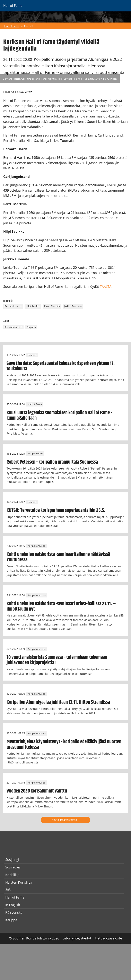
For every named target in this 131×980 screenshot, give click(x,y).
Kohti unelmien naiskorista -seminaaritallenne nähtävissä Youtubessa (58, 557)
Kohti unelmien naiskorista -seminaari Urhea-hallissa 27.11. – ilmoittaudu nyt (61, 606)
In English (13, 905)
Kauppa (11, 920)
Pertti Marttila (52, 306)
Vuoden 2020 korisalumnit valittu (37, 791)
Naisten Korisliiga (19, 882)
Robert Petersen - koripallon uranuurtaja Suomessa (52, 462)
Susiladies (13, 867)
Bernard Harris (13, 306)
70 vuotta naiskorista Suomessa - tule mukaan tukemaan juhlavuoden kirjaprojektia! (57, 660)
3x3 (8, 890)
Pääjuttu (31, 327)
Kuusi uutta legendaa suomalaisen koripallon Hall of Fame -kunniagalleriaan (59, 415)
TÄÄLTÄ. (106, 287)
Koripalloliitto (35, 454)
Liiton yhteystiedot (77, 938)
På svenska (14, 912)
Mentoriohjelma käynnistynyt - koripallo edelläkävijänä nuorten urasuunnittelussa (64, 744)
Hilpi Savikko (33, 306)
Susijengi (12, 860)
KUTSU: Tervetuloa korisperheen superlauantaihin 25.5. (56, 510)
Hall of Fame (12, 26)
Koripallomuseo (13, 327)
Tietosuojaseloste (108, 938)
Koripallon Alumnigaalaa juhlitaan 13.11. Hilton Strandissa (58, 702)
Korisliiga (12, 875)
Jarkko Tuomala (73, 306)
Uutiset (29, 26)
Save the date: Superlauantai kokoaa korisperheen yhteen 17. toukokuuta (61, 366)
